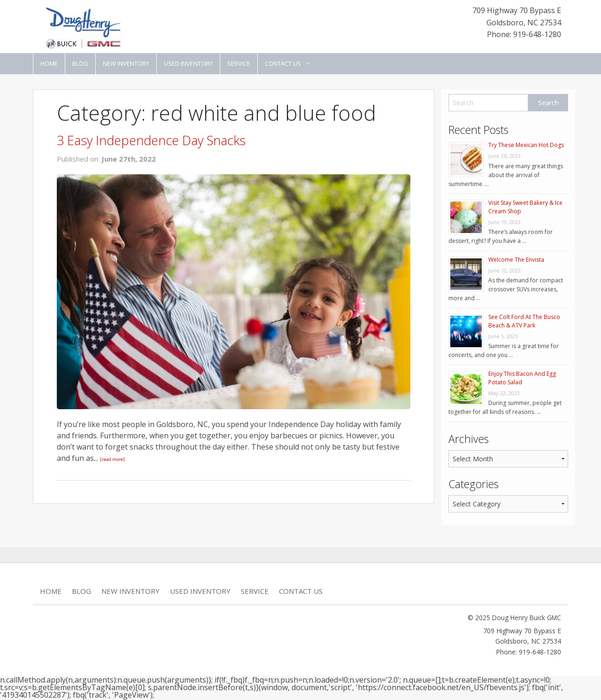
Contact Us (283, 63)
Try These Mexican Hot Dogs (526, 145)
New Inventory (126, 63)
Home (49, 63)
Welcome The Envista (516, 260)
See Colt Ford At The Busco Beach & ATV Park (524, 321)
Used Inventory (188, 63)
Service (239, 63)
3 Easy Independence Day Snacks (151, 140)
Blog (80, 63)
